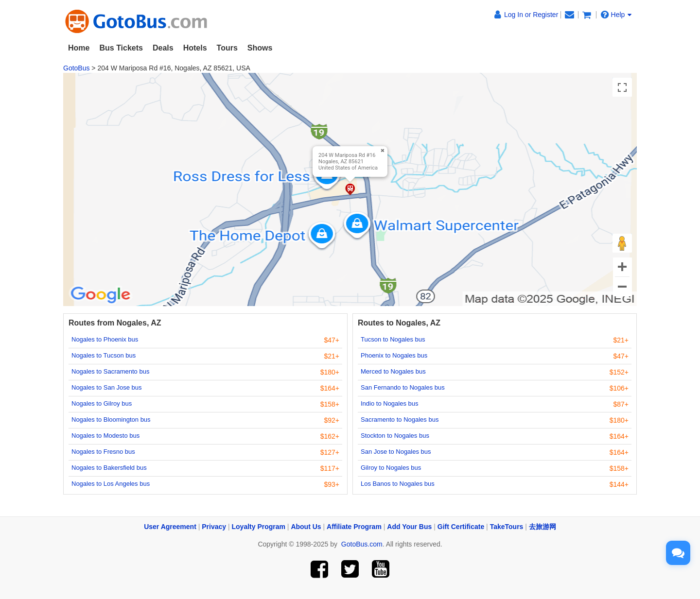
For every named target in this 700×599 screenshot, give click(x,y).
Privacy (214, 527)
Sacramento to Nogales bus (400, 419)
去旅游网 (542, 527)
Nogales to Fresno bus (103, 452)
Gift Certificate (461, 527)
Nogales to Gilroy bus (102, 403)
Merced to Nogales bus (393, 371)
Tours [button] (227, 48)
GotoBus (76, 68)
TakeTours (507, 527)
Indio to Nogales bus (390, 403)
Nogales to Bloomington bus (111, 419)
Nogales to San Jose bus (107, 387)
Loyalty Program (259, 527)
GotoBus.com (362, 544)
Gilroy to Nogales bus (391, 468)
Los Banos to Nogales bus (398, 484)
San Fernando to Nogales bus (403, 387)
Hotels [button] (195, 48)
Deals (163, 48)
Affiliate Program (354, 527)
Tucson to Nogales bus (393, 339)
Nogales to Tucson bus (104, 355)
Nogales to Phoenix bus (105, 339)
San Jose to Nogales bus (396, 452)
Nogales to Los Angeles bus (111, 484)
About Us (306, 527)
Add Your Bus (409, 527)
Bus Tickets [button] (121, 48)
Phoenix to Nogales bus (394, 355)
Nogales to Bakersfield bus (109, 468)
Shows (260, 48)
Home (79, 48)
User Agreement (170, 527)
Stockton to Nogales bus (395, 436)
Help (616, 15)
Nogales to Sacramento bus (110, 371)
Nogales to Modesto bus (105, 436)
